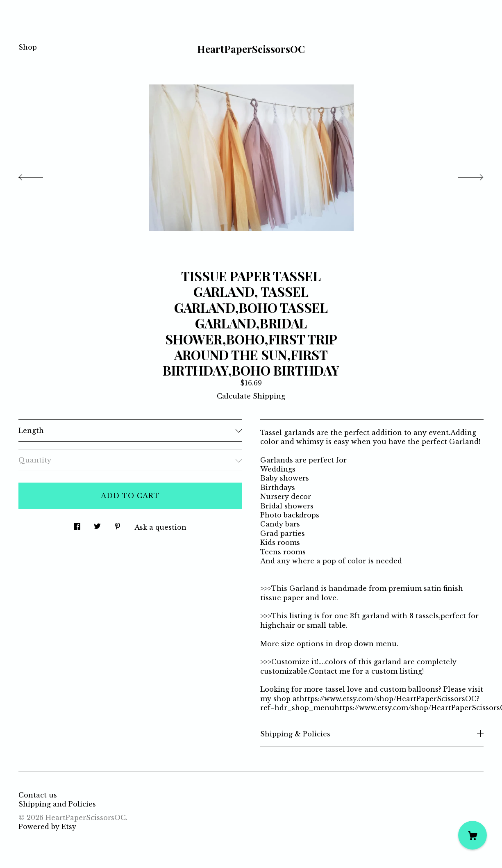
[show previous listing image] (39, 175)
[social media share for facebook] (77, 524)
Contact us (38, 795)
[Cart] (472, 835)
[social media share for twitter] (97, 524)
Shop (28, 47)
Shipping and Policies (57, 804)
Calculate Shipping (251, 396)
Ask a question (160, 527)
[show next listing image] (463, 175)
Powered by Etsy (47, 827)
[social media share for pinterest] (118, 524)
